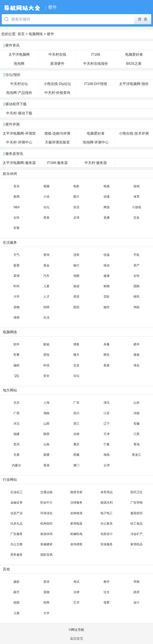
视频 (46, 186)
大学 (16, 297)
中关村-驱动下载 (19, 113)
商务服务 (16, 555)
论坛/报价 (13, 75)
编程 (16, 365)
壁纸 (46, 355)
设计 (137, 603)
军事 (16, 228)
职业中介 (46, 503)
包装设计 (107, 534)
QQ (17, 376)
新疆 (46, 455)
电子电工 (107, 513)
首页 (21, 34)
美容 (76, 297)
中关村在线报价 (96, 64)
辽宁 (107, 424)
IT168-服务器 (57, 163)
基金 (46, 265)
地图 (76, 276)
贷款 (107, 297)
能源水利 (107, 503)
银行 (76, 265)
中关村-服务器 (96, 163)
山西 (46, 424)
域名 (137, 365)
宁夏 (107, 444)
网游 (107, 207)
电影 (76, 186)
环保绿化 (46, 513)
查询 (46, 255)
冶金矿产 (137, 534)
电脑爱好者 (134, 55)
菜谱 (16, 276)
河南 (137, 413)
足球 (76, 218)
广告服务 (16, 534)
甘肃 (16, 455)
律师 (16, 318)
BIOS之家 (134, 64)
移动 (107, 265)
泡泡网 (19, 64)
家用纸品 (137, 544)
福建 (16, 434)
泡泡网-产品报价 (19, 93)
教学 (107, 582)
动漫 (107, 197)
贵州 (16, 444)
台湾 (107, 465)
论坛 (46, 207)
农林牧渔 (76, 513)
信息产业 (16, 513)
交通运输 (46, 492)
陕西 (46, 434)
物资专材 (76, 492)
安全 (46, 376)
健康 (107, 276)
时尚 (16, 286)
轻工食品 (137, 524)
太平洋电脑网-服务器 (19, 163)
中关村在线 (57, 55)
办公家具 (107, 524)
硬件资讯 (12, 45)
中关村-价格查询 (57, 93)
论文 (107, 592)
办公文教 (16, 544)
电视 (107, 186)
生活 (46, 318)
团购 (137, 286)
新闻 (16, 197)
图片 (76, 197)
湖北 (107, 403)
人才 (46, 297)
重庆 (76, 444)
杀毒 (107, 344)
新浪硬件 (57, 64)
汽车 (46, 276)
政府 (137, 592)
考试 (76, 582)
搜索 (137, 355)
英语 (46, 582)
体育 (137, 197)
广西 (16, 413)
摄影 (16, 582)
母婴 (107, 603)
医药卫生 (137, 492)
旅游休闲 (46, 534)
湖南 (46, 413)
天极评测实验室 (57, 142)
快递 (107, 255)
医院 (76, 307)
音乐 (16, 186)
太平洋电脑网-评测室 (19, 133)
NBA (16, 207)
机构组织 (46, 524)
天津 (107, 434)
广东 (76, 403)
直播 (107, 218)
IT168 (96, 55)
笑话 (76, 207)
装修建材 (46, 544)
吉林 (76, 434)
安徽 (137, 424)
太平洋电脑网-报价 (134, 84)
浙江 (76, 424)
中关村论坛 (19, 84)
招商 (46, 603)
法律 (76, 592)
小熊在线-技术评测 (134, 133)
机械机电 (76, 534)
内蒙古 (16, 465)
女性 (16, 218)
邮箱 (46, 344)
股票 (16, 265)
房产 (137, 265)
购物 (107, 286)
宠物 (16, 307)
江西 (137, 434)
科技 (46, 365)
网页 (107, 355)
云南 (46, 444)
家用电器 (76, 524)
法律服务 (76, 503)
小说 (46, 197)
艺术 (76, 603)
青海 (137, 444)
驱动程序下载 (16, 104)
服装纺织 (137, 513)
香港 (46, 465)
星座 (46, 218)
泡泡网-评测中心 (96, 142)
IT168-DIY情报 (96, 84)
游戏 (137, 186)
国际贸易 (46, 555)
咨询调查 (76, 544)
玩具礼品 (16, 524)
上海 (46, 403)
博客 (76, 344)
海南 (107, 455)
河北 (16, 424)
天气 (16, 255)
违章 (76, 255)
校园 (16, 603)
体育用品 (107, 492)
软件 (16, 344)
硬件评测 (12, 124)
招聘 (46, 307)
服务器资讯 (14, 154)
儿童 (46, 286)
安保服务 (107, 544)
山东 (137, 403)
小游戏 (137, 207)
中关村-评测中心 (19, 142)
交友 (137, 218)
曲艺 (16, 592)
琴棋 (137, 582)
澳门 (76, 465)
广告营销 (137, 503)
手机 (137, 255)
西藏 (76, 455)
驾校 (137, 307)
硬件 (50, 34)
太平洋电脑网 (19, 55)
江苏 (107, 413)
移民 (137, 297)
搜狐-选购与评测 (57, 133)
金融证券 (16, 503)
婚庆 (107, 307)
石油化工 (16, 492)
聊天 (76, 355)
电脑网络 (36, 34)
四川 (76, 413)
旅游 (76, 286)
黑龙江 (137, 455)
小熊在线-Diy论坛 (57, 84)
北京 (16, 403)
